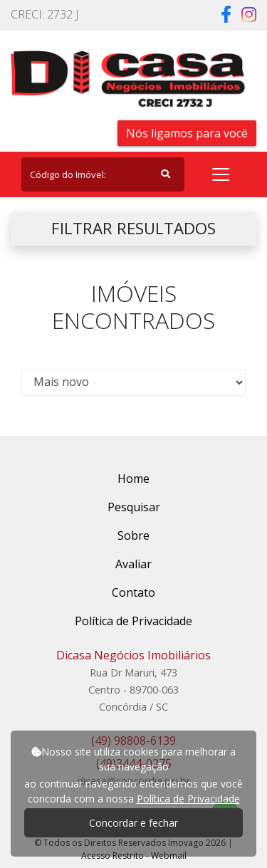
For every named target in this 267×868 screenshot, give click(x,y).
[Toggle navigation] (221, 174)
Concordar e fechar (133, 823)
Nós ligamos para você (187, 133)
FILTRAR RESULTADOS (133, 228)
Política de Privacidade (188, 799)
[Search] (103, 174)
